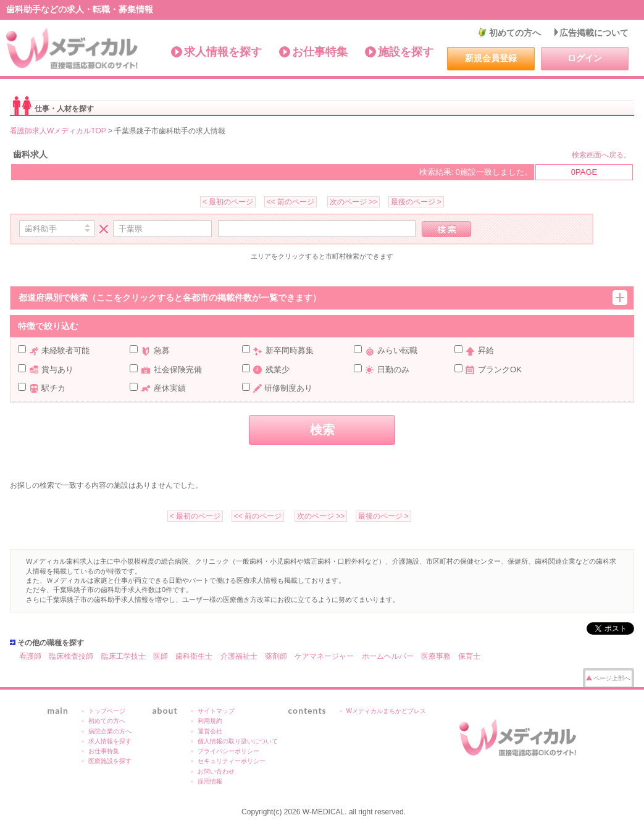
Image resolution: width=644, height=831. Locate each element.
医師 (161, 656)
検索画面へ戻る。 (601, 155)
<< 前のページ (291, 202)
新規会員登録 (491, 58)
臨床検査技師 (71, 656)
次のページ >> (353, 202)
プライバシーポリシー (228, 751)
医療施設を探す (110, 761)
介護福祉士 (239, 656)
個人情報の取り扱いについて (238, 741)
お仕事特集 (320, 52)
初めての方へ (515, 33)
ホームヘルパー (388, 656)
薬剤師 (276, 656)
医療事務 (436, 656)
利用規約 (210, 721)
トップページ (107, 711)
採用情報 (210, 781)
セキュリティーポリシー (232, 761)
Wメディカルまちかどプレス (387, 711)
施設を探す (406, 52)
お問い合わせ (216, 771)
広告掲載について (594, 33)
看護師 (30, 656)
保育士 (469, 656)
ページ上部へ (612, 678)
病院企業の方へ (110, 731)
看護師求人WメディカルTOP (58, 131)
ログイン (585, 58)
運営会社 (210, 731)
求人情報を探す (223, 52)
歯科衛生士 (194, 656)
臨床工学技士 (123, 656)
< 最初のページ (228, 202)
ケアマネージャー (324, 656)
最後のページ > (416, 202)
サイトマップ (216, 711)
